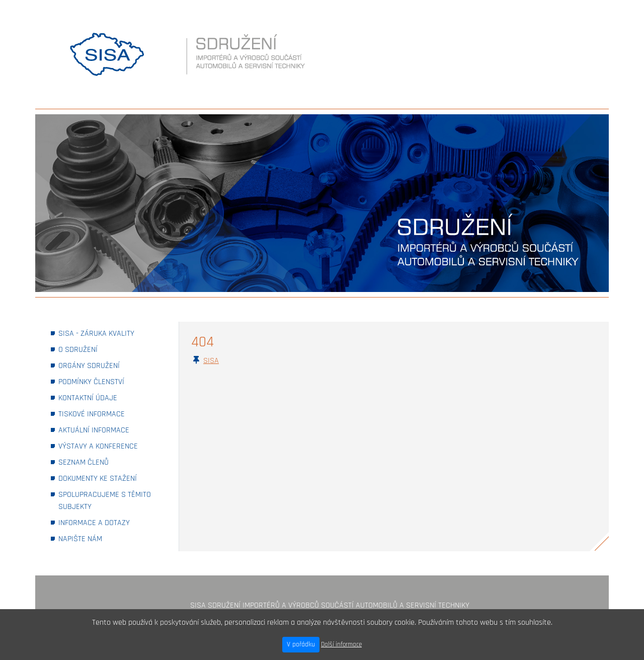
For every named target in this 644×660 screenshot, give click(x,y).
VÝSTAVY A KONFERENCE (111, 446)
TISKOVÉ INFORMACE (105, 414)
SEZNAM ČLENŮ (97, 462)
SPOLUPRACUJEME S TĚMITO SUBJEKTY (105, 501)
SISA (211, 361)
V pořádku (301, 644)
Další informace (341, 644)
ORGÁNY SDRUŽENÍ (103, 365)
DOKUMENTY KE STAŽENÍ (111, 478)
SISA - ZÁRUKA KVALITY (110, 333)
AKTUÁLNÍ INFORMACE (108, 430)
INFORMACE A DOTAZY (108, 522)
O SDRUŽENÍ (92, 349)
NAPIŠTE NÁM (94, 538)
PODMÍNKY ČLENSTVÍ (105, 381)
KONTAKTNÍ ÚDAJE (102, 397)
